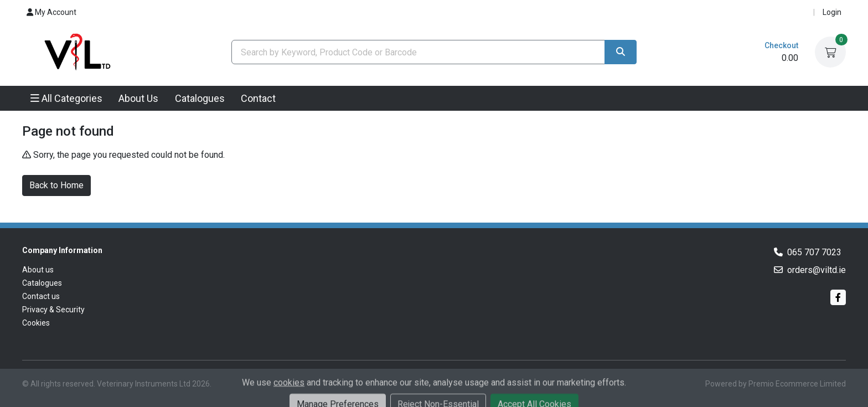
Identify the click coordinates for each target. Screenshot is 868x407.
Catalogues (200, 98)
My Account (51, 12)
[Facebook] (838, 297)
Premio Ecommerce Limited (797, 384)
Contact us (41, 296)
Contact (258, 98)
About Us (138, 98)
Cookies (36, 323)
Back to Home (56, 185)
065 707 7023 (814, 252)
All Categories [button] (66, 98)
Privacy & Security (53, 310)
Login (832, 12)
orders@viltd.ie (817, 270)
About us (38, 270)
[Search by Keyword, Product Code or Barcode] (418, 52)
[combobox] (418, 52)
